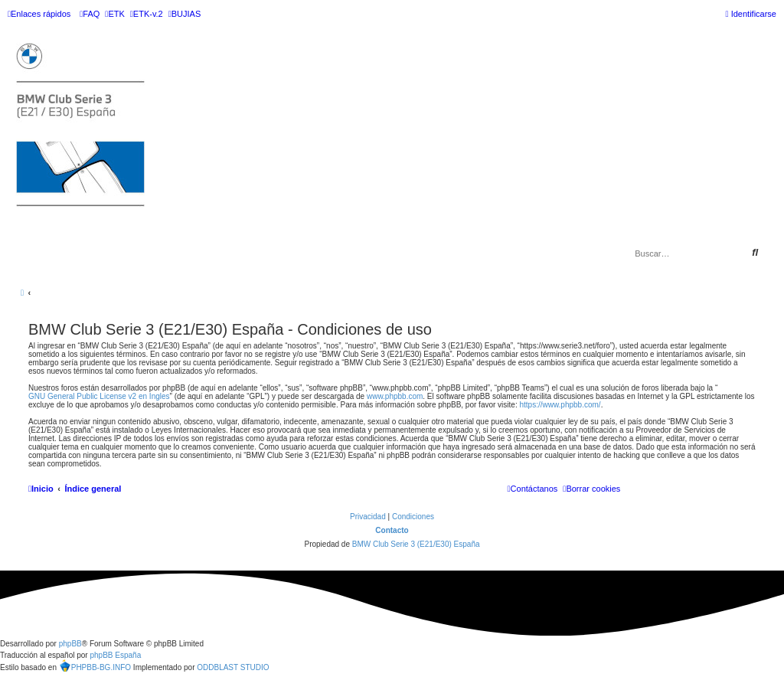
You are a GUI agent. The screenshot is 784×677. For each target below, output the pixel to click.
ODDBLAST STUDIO (233, 667)
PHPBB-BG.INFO (95, 666)
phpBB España (115, 655)
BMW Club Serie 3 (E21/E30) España (416, 544)
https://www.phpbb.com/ (560, 405)
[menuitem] (90, 14)
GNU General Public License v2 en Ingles (99, 396)
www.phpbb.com (395, 396)
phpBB (70, 644)
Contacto (392, 530)
